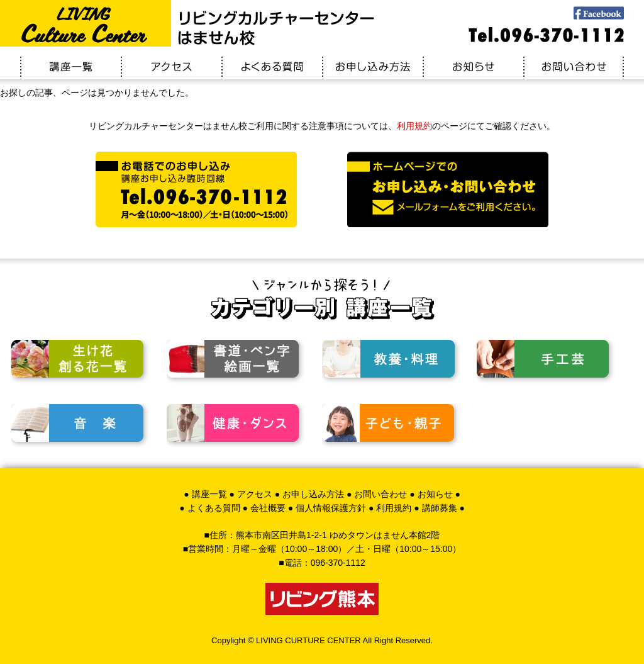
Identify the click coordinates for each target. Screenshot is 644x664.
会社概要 (268, 508)
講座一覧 (209, 494)
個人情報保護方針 (331, 508)
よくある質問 (214, 508)
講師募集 (440, 508)
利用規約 (414, 126)
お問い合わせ (380, 494)
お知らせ (435, 494)
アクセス (255, 494)
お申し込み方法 (313, 494)
